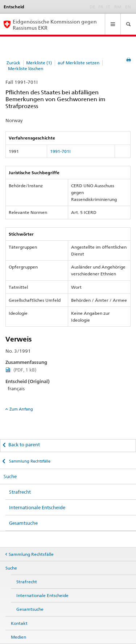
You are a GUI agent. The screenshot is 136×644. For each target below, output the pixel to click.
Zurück (13, 63)
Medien (18, 637)
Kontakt (19, 623)
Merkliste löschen (26, 68)
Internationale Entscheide (37, 507)
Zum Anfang (21, 409)
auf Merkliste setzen (79, 63)
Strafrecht (20, 492)
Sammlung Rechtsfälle (29, 461)
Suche (10, 476)
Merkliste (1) (39, 63)
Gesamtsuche (23, 523)
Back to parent (24, 445)
